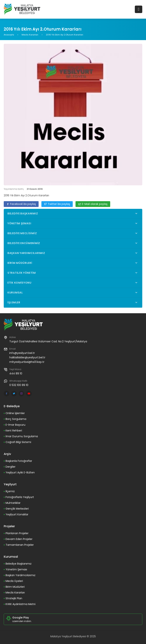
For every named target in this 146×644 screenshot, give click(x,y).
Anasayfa (9, 35)
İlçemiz (10, 491)
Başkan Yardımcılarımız (21, 575)
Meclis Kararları (30, 35)
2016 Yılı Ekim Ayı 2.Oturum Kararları (26, 195)
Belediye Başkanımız (19, 564)
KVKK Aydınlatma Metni (21, 604)
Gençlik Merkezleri (17, 509)
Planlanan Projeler (17, 533)
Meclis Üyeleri (14, 581)
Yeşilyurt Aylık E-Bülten (20, 472)
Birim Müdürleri (15, 587)
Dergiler (11, 467)
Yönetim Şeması (16, 569)
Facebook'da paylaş (21, 204)
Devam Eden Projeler (19, 539)
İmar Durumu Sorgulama (22, 436)
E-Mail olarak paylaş (93, 204)
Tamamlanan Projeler (20, 545)
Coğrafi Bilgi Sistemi (18, 442)
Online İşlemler (15, 413)
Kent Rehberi (14, 431)
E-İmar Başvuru (15, 425)
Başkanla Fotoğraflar (19, 461)
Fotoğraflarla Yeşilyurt (20, 497)
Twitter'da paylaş (57, 204)
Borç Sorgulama (16, 419)
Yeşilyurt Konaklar (17, 514)
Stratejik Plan (14, 598)
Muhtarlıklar (13, 503)
